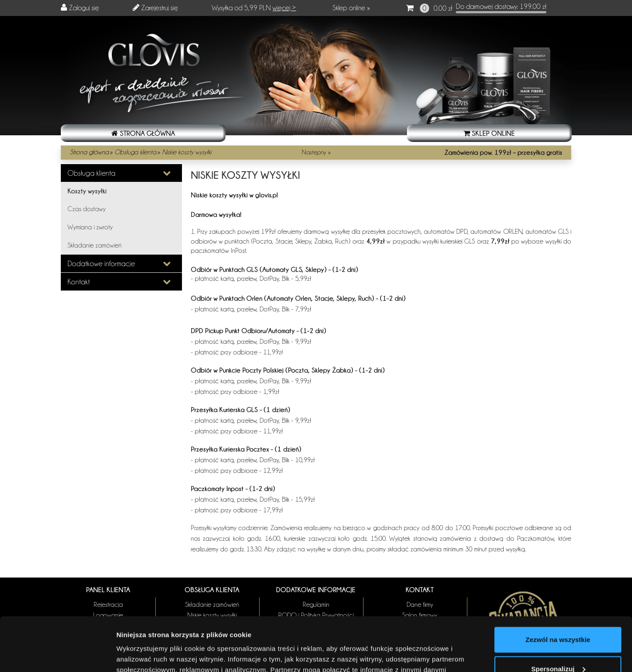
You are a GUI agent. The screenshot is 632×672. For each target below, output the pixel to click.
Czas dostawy (87, 209)
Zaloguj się (84, 8)
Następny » (316, 152)
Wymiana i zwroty (90, 227)
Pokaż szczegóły (143, 654)
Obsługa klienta (135, 152)
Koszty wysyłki (87, 191)
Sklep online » (351, 8)
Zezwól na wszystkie (558, 589)
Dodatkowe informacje (101, 263)
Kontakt (79, 282)
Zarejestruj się (160, 8)
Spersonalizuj (558, 618)
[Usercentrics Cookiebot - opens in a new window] (57, 655)
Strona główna (89, 152)
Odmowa (558, 647)
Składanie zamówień (95, 245)
